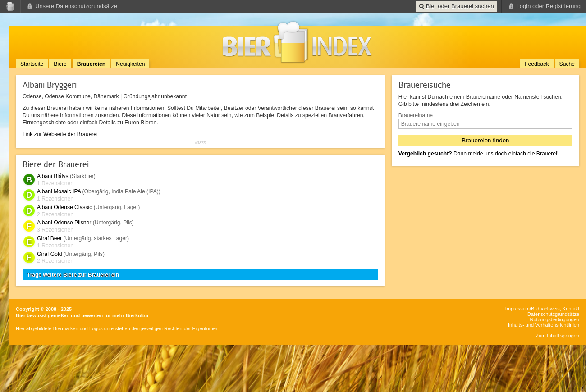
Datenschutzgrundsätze (553, 314)
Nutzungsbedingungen (555, 319)
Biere (60, 64)
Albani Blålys (53, 176)
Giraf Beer (49, 238)
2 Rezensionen (55, 214)
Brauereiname (416, 115)
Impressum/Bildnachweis (533, 309)
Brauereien (92, 64)
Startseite (32, 64)
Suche (567, 64)
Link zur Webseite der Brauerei (60, 134)
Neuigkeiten (130, 64)
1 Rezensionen (55, 183)
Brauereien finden (485, 140)
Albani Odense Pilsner (64, 223)
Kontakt (571, 309)
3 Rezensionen (55, 230)
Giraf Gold (49, 254)
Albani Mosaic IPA (59, 191)
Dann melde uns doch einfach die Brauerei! (478, 154)
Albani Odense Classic (64, 207)
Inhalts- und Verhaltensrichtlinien (544, 325)
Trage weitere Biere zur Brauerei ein (73, 275)
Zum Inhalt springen (557, 336)
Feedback (537, 64)
